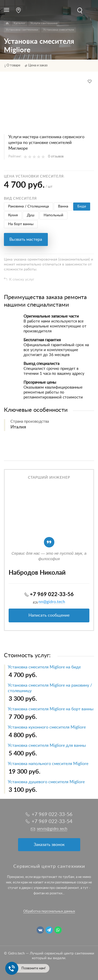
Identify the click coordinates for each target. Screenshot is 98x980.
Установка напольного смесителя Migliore (48, 764)
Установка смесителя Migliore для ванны (47, 745)
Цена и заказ (38, 65)
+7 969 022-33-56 (52, 595)
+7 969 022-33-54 (52, 822)
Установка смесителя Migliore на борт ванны (51, 709)
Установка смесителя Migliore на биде (44, 667)
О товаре (13, 65)
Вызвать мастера (26, 239)
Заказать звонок (49, 845)
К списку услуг (22, 280)
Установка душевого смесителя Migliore (46, 782)
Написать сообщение (49, 615)
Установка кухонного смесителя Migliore (47, 727)
